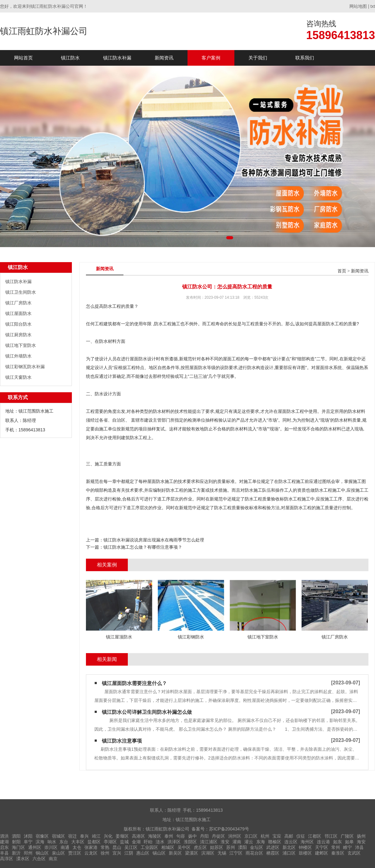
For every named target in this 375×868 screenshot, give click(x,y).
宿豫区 (42, 836)
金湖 (136, 842)
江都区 (315, 836)
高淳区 (7, 859)
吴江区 (131, 847)
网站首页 (23, 58)
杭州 (265, 836)
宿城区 (58, 836)
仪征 (301, 836)
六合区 (39, 859)
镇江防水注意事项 (122, 741)
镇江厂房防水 (18, 303)
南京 (53, 859)
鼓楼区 (305, 853)
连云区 (291, 842)
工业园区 (149, 847)
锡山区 (159, 853)
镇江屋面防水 (18, 313)
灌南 (237, 842)
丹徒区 (218, 836)
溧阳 (242, 847)
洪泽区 (174, 842)
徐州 (105, 853)
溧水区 (23, 859)
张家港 (91, 847)
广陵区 (347, 836)
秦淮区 (338, 853)
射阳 (16, 842)
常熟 (105, 847)
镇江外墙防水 (18, 356)
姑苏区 (217, 847)
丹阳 (204, 836)
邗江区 (331, 836)
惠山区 (143, 853)
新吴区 (175, 853)
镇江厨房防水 (18, 335)
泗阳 (16, 836)
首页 (342, 271)
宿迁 (72, 836)
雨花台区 (254, 853)
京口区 (251, 836)
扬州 (361, 836)
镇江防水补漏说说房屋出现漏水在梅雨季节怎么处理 (154, 540)
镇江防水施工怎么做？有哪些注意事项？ (143, 547)
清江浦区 (209, 842)
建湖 (4, 842)
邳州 (28, 853)
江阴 (129, 853)
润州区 (235, 836)
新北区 (289, 847)
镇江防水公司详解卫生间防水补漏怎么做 (147, 712)
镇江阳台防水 (18, 324)
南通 (65, 847)
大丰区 (78, 842)
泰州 (169, 836)
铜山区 (42, 853)
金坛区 (257, 847)
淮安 (225, 842)
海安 (361, 842)
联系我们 (305, 58)
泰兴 (84, 836)
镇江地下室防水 (21, 345)
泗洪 (4, 836)
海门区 (18, 847)
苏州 (231, 847)
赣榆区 (275, 842)
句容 (181, 836)
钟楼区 (305, 847)
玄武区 (354, 853)
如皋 (349, 842)
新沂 (16, 853)
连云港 (323, 842)
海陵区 (155, 836)
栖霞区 (273, 853)
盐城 (124, 842)
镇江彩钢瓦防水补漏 (25, 367)
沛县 (359, 847)
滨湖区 (208, 853)
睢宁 (347, 847)
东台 (64, 842)
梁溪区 (192, 853)
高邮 (289, 836)
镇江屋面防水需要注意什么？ (134, 683)
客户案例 (211, 58)
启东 (4, 847)
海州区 (307, 842)
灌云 (249, 842)
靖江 (96, 836)
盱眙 (148, 842)
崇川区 (51, 847)
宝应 (277, 836)
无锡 (222, 853)
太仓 (77, 847)
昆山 (117, 847)
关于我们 (258, 58)
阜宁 (28, 842)
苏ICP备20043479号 (229, 829)
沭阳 (28, 836)
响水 (52, 842)
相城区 (168, 847)
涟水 (160, 842)
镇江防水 (70, 58)
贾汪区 (75, 853)
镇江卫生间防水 (21, 292)
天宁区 (322, 847)
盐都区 (94, 842)
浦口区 (289, 853)
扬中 (192, 836)
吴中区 (184, 847)
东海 (261, 842)
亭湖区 (110, 842)
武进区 (273, 847)
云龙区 (91, 853)
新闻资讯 (164, 58)
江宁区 (236, 853)
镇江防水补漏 (117, 58)
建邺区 (322, 853)
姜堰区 (122, 836)
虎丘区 (200, 847)
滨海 (40, 842)
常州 (336, 847)
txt (373, 6)
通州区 (35, 847)
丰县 (4, 853)
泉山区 (58, 853)
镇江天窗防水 (18, 377)
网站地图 (358, 6)
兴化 (108, 836)
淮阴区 (190, 842)
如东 (337, 842)
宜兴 (117, 853)
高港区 (138, 836)
